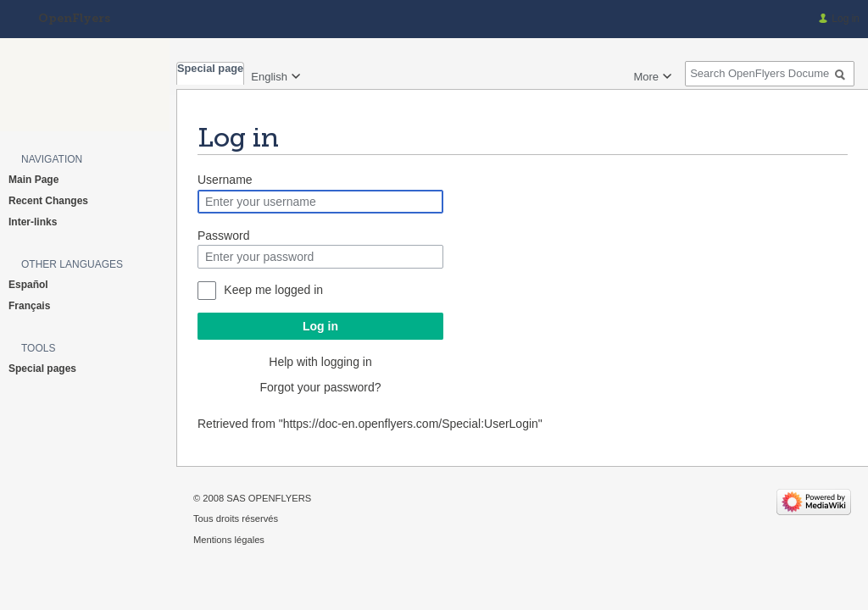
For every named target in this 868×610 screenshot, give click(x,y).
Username (225, 180)
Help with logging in (320, 362)
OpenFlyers (74, 19)
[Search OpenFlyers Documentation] (770, 74)
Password (223, 236)
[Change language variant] (276, 75)
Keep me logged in (273, 290)
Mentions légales (229, 540)
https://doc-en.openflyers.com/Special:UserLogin (411, 424)
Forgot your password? (320, 387)
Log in (320, 326)
